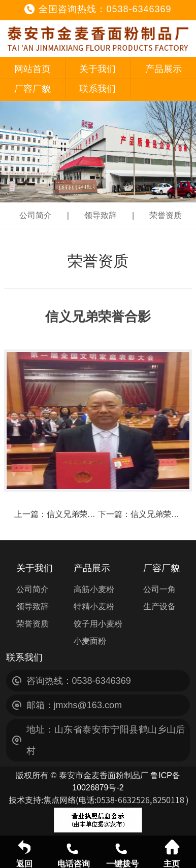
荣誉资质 (166, 215)
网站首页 (32, 69)
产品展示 (164, 69)
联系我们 (97, 89)
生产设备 (159, 606)
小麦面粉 (90, 641)
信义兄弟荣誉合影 (79, 514)
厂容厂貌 (32, 89)
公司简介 (36, 215)
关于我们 (97, 69)
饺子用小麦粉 (98, 624)
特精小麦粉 (94, 606)
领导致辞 (101, 215)
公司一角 (159, 589)
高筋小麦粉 (94, 589)
